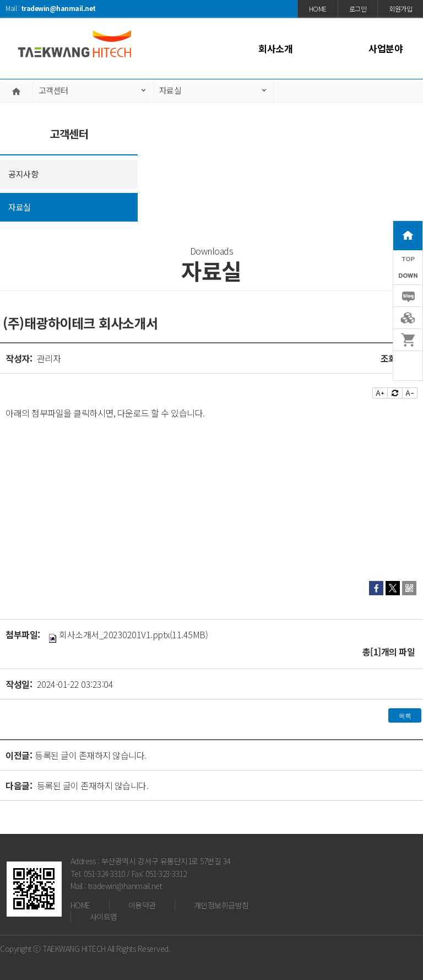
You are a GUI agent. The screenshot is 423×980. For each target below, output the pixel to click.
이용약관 (142, 905)
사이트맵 (104, 917)
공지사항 (23, 174)
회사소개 (275, 48)
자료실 (170, 90)
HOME (80, 905)
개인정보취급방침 (221, 905)
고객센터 (53, 90)
